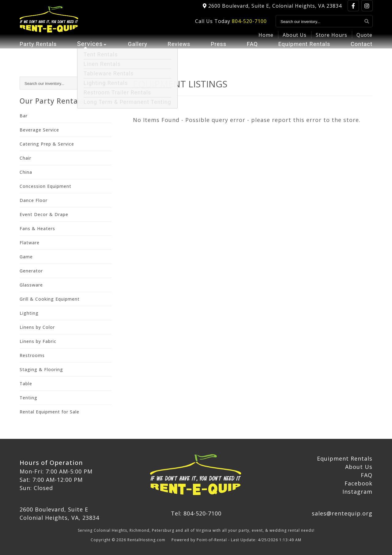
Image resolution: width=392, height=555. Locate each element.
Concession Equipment (45, 186)
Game (26, 257)
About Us (295, 39)
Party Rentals (40, 54)
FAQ (250, 54)
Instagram (357, 492)
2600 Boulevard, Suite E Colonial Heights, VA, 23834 (59, 513)
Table (26, 384)
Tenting (28, 398)
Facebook (358, 483)
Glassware (31, 285)
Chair (25, 158)
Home (266, 39)
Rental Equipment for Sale (49, 412)
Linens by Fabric (38, 341)
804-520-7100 (249, 25)
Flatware (30, 243)
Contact (361, 54)
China (26, 172)
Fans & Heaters (37, 228)
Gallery (137, 54)
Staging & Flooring (41, 369)
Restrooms (32, 355)
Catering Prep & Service (47, 144)
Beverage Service (39, 130)
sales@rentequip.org (342, 513)
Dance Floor (34, 200)
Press (217, 54)
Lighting (29, 313)
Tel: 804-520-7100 (196, 513)
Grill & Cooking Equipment (50, 299)
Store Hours (332, 39)
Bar (24, 116)
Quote (364, 39)
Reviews (178, 54)
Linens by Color (37, 327)
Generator (31, 271)
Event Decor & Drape (44, 214)
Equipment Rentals (302, 54)
